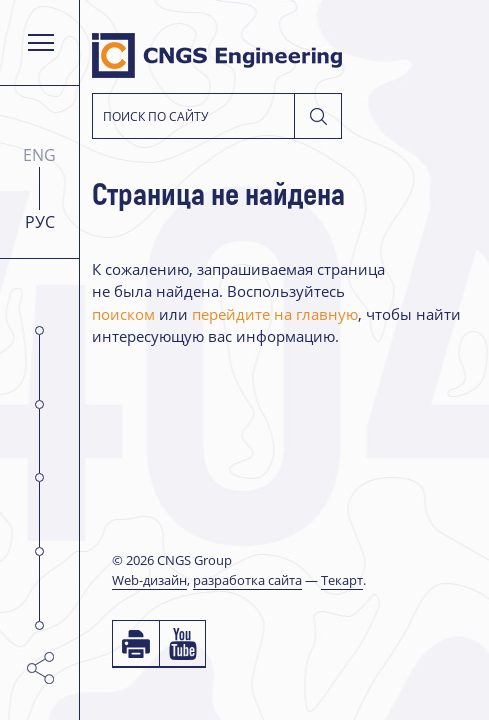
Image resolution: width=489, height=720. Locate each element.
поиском (123, 315)
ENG (39, 155)
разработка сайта (247, 580)
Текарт (342, 580)
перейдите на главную (275, 315)
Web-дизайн (149, 580)
